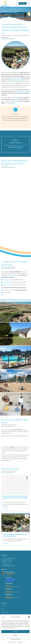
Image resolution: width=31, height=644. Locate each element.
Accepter (15, 632)
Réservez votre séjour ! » (16, 149)
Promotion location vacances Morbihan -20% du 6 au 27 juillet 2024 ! (15, 535)
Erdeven (27, 274)
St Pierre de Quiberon (14, 275)
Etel (8, 275)
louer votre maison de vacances (22, 91)
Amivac (3, 606)
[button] (29, 617)
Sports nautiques (7, 282)
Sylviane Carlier (9, 583)
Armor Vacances (5, 612)
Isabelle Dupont (9, 594)
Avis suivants (16, 599)
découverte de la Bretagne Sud (17, 80)
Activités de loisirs (7, 285)
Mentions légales (20, 642)
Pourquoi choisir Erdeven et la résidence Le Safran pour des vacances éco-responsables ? (15, 498)
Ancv (2, 609)
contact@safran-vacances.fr (9, 566)
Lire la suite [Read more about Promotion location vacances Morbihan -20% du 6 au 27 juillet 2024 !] (6, 543)
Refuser (16, 635)
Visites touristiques (7, 280)
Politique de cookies (12, 642)
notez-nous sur (10, 580)
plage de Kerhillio (16, 101)
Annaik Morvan (9, 589)
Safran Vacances (10, 572)
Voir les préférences (16, 639)
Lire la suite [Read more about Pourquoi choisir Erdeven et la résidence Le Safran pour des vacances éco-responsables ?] (6, 508)
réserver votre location (21, 145)
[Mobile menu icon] (29, 3)
